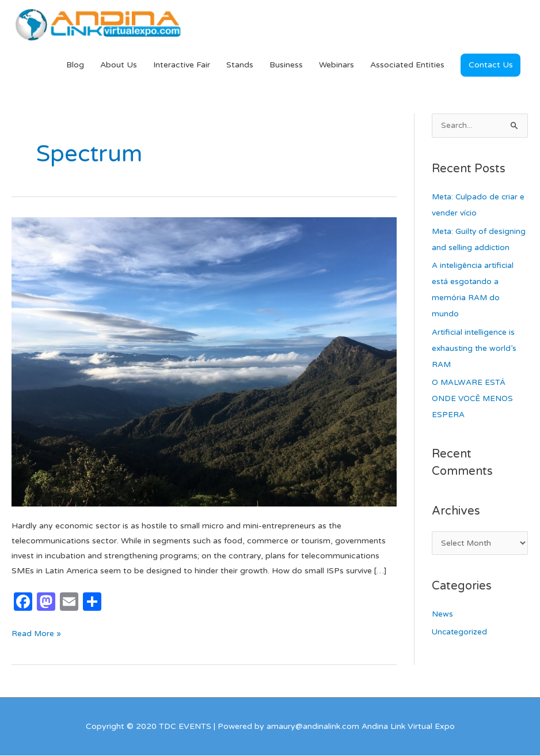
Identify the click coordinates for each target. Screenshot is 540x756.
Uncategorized (460, 650)
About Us (119, 65)
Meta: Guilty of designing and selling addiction (471, 249)
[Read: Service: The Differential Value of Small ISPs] (204, 362)
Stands (240, 65)
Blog (75, 65)
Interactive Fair (182, 65)
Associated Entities (407, 65)
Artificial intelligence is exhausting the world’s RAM (475, 366)
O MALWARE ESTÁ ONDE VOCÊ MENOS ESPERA (474, 416)
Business (286, 65)
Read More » (37, 634)
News (442, 632)
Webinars (336, 65)
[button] (490, 66)
